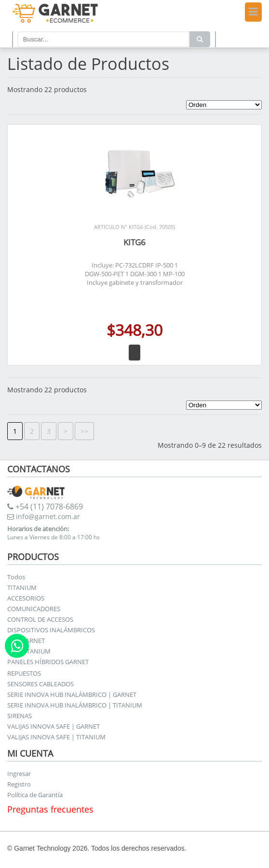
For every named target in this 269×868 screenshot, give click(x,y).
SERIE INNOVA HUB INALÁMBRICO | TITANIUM (75, 705)
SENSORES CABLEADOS (40, 684)
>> (84, 431)
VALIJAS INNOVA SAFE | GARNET (54, 726)
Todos (16, 577)
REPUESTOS (24, 673)
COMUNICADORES (34, 609)
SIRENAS (20, 716)
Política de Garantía (35, 795)
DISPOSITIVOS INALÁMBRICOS (51, 630)
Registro (19, 784)
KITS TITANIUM (29, 651)
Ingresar (19, 774)
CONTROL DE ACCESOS (40, 619)
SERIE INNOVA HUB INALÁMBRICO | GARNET (72, 694)
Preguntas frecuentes (50, 809)
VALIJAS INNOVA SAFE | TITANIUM (56, 737)
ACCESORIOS (26, 598)
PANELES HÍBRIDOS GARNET (48, 662)
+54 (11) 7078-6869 (45, 507)
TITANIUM (22, 588)
